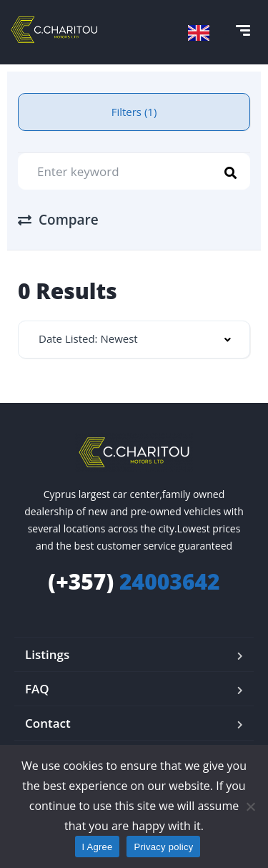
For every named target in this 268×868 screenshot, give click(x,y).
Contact (48, 723)
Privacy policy (163, 847)
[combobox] (134, 340)
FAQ (37, 689)
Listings (47, 654)
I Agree (98, 847)
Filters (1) (134, 112)
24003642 (134, 581)
